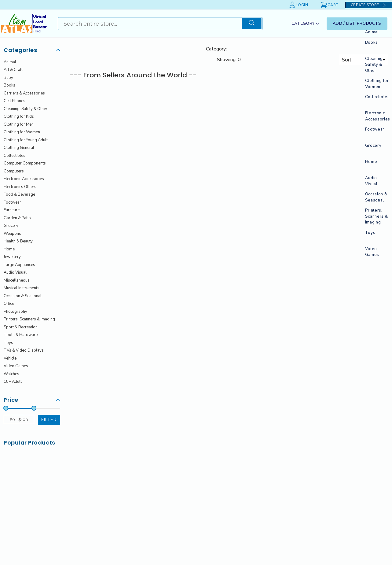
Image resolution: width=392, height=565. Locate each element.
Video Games (16, 366)
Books (9, 85)
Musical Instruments (22, 288)
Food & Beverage (19, 194)
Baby (8, 78)
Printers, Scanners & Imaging (29, 319)
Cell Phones (15, 101)
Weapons (12, 234)
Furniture (12, 210)
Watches (11, 374)
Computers (14, 171)
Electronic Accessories (24, 179)
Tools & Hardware (21, 335)
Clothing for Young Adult (26, 140)
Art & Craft (13, 70)
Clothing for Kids (19, 116)
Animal (10, 62)
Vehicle (10, 358)
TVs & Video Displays (24, 350)
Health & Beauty (18, 241)
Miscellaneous (17, 280)
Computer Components (25, 163)
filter (49, 420)
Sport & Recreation (21, 327)
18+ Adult (13, 382)
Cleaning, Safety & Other (26, 109)
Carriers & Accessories (24, 93)
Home (9, 249)
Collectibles (15, 156)
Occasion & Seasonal (23, 296)
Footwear (12, 202)
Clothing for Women (22, 132)
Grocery (11, 226)
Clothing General (19, 148)
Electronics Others (20, 187)
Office (9, 304)
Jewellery (12, 257)
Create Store (369, 5)
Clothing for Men (19, 124)
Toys (8, 343)
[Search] (150, 24)
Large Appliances (19, 265)
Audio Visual (15, 272)
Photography (15, 312)
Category (305, 24)
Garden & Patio (17, 218)
